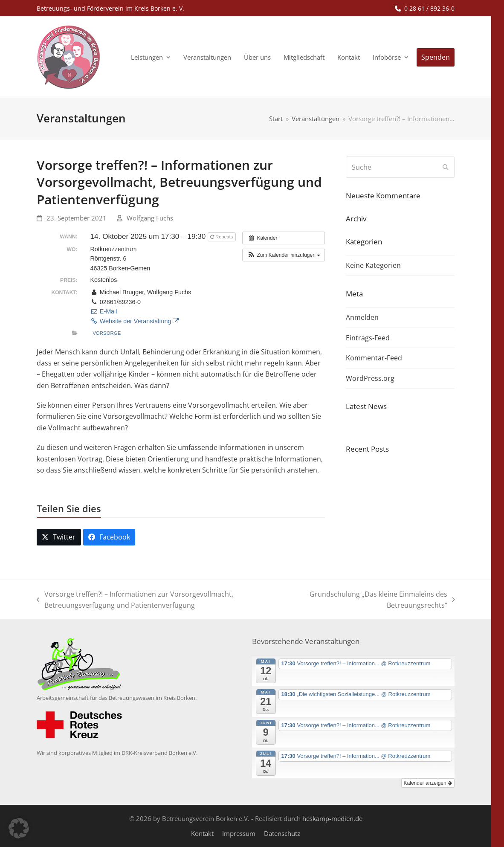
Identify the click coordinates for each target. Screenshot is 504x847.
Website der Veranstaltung (135, 321)
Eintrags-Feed (368, 338)
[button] (284, 255)
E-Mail (104, 311)
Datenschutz (282, 833)
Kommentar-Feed (374, 358)
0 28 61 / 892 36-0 (429, 8)
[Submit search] (446, 167)
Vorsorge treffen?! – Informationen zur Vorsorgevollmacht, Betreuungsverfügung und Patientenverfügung (135, 600)
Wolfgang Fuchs (150, 218)
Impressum (239, 833)
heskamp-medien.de (332, 818)
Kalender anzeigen (428, 783)
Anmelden (362, 317)
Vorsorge (107, 333)
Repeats (222, 237)
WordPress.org (370, 378)
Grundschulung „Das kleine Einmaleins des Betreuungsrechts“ (378, 600)
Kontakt (202, 833)
